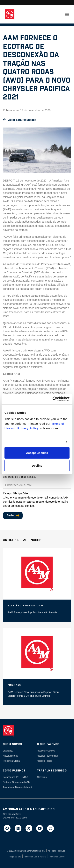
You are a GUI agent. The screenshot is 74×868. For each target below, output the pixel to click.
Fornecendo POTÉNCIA (15, 777)
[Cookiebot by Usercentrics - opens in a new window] (53, 399)
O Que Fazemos (48, 744)
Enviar (10, 515)
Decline (37, 466)
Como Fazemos (14, 771)
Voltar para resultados (22, 120)
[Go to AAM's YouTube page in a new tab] (41, 828)
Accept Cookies (37, 453)
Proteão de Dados (57, 857)
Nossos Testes (45, 761)
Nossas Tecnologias (47, 756)
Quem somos (13, 744)
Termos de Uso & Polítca (35, 857)
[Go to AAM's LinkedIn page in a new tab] (19, 828)
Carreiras (42, 777)
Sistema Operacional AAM (17, 782)
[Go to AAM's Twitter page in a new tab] (30, 828)
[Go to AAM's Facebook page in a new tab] (8, 828)
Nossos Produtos (46, 751)
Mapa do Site (15, 857)
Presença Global (12, 761)
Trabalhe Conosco (52, 771)
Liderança (8, 751)
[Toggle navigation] (67, 14)
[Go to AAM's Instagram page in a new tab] (51, 828)
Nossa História (11, 756)
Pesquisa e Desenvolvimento (18, 787)
